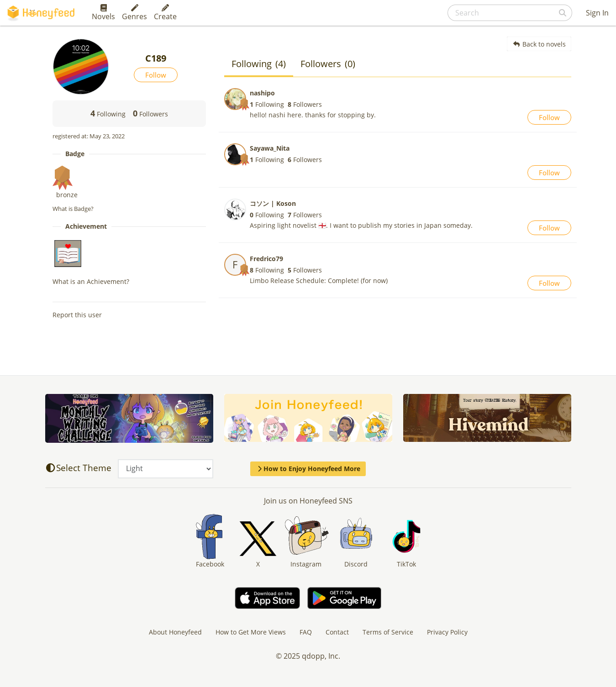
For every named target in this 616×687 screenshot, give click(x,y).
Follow (156, 75)
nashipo (262, 93)
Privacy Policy (447, 632)
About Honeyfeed (175, 632)
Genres (134, 13)
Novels (103, 13)
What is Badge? (73, 209)
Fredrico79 (266, 259)
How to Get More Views (251, 632)
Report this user (77, 315)
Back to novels (539, 44)
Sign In (597, 13)
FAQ (306, 632)
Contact (337, 632)
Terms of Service (388, 632)
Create (165, 13)
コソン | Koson (273, 203)
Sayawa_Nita (270, 148)
